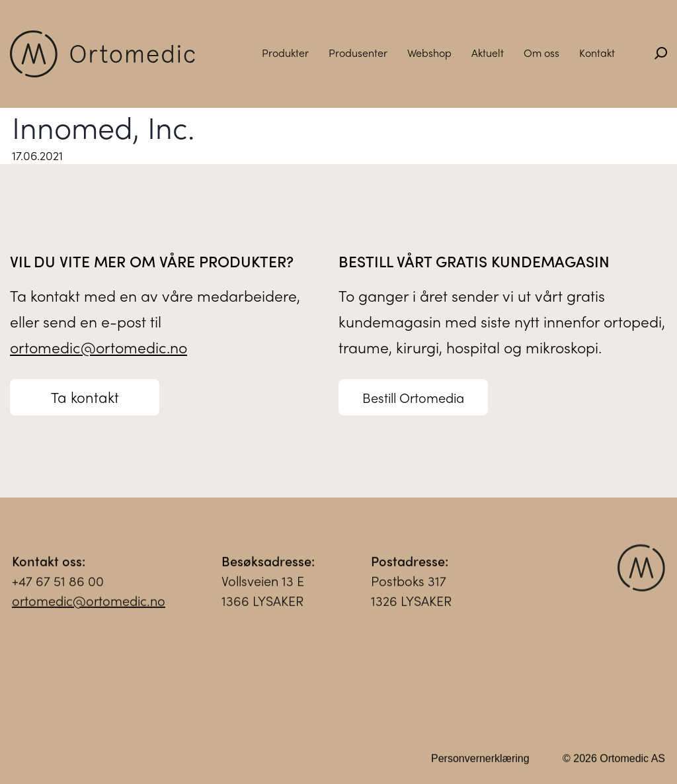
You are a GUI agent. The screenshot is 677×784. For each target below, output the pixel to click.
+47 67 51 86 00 (58, 585)
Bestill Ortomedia (413, 397)
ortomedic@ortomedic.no (99, 347)
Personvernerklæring (480, 762)
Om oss (541, 53)
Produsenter (358, 53)
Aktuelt (488, 53)
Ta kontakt (85, 397)
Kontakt (597, 53)
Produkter (285, 53)
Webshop (429, 53)
